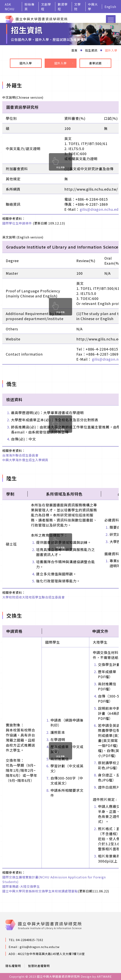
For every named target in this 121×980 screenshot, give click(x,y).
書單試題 (98, 63)
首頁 (74, 50)
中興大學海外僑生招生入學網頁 (25, 460)
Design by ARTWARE (96, 976)
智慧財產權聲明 (39, 966)
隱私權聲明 (13, 966)
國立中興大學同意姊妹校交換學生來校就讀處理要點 (40, 891)
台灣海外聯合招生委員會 (20, 455)
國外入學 (111, 50)
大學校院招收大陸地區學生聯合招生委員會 (34, 597)
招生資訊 (91, 50)
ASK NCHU (10, 7)
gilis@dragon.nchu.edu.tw (40, 947)
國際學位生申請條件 (17, 223)
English (110, 7)
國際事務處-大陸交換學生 (21, 886)
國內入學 (29, 63)
